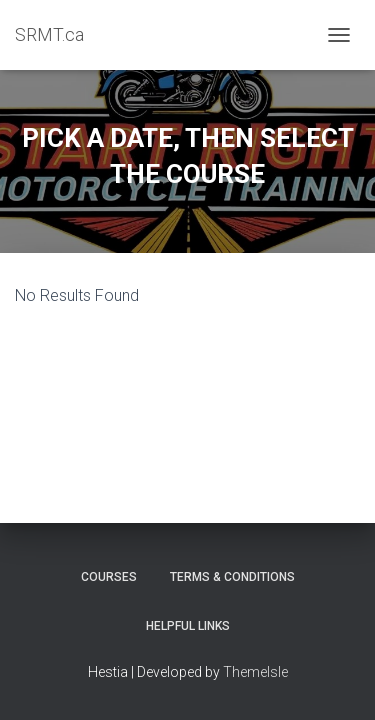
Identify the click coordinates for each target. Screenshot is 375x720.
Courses (109, 577)
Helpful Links (188, 626)
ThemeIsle (255, 672)
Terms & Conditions (232, 577)
